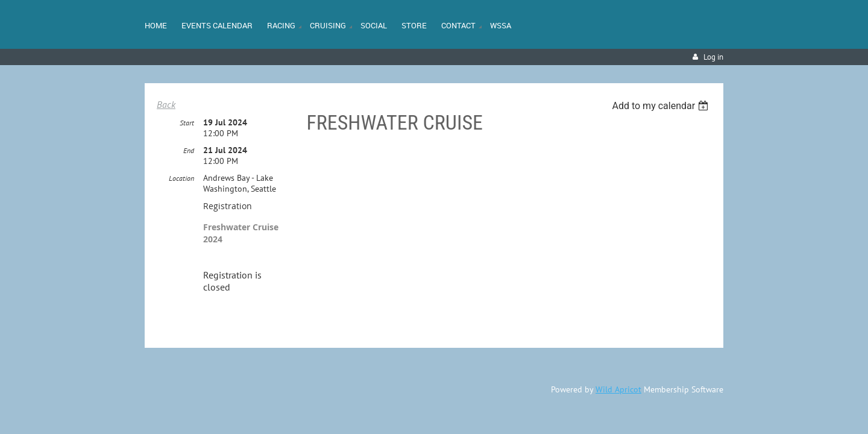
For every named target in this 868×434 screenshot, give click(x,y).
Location (181, 175)
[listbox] (662, 106)
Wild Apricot (618, 386)
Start (187, 120)
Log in (713, 57)
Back (166, 104)
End (189, 147)
